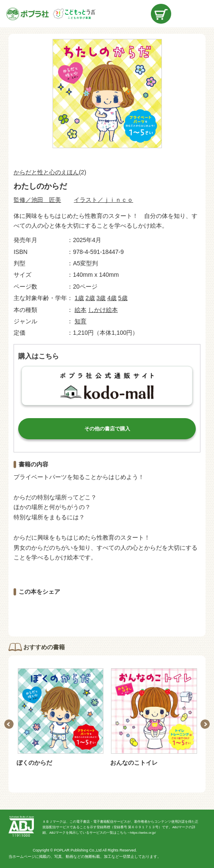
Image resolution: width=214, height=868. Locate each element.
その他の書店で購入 (107, 429)
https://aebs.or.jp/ (143, 833)
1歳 (79, 298)
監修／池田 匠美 (37, 200)
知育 (81, 321)
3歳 (101, 298)
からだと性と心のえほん (46, 172)
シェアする (61, 612)
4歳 (112, 298)
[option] (60, 718)
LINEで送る (153, 612)
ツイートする (107, 612)
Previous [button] (9, 724)
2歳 (90, 298)
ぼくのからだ (34, 763)
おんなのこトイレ (134, 763)
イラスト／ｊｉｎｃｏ (103, 200)
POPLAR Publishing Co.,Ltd (78, 850)
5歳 (123, 298)
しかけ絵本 (103, 310)
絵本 (81, 310)
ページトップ (201, 855)
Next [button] (205, 724)
